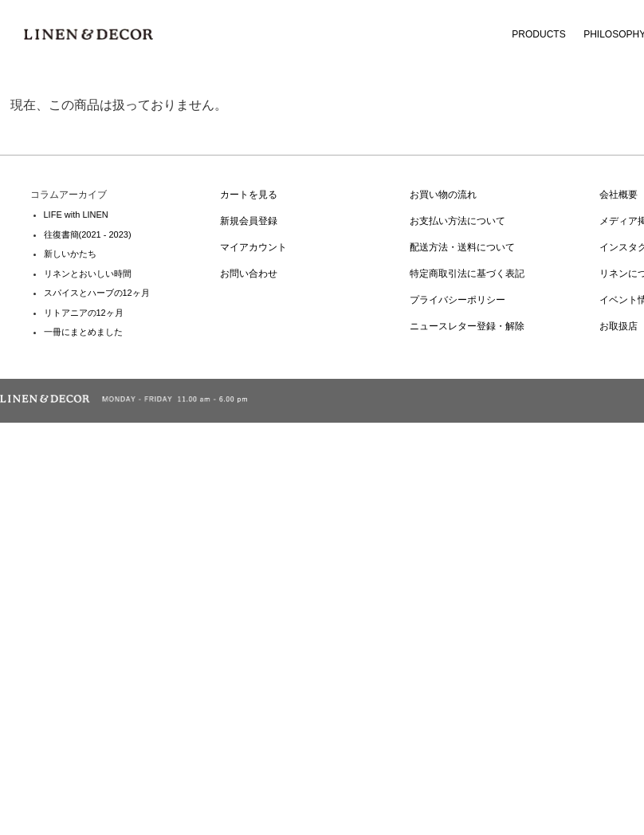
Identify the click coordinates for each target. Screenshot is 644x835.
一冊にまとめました (83, 332)
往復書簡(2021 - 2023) (88, 234)
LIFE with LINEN (76, 215)
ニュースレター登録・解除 (467, 326)
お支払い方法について (457, 221)
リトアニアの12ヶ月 (84, 313)
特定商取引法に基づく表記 (467, 274)
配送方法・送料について (462, 247)
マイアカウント (253, 247)
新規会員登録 (249, 221)
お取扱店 (618, 326)
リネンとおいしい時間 (88, 274)
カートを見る (249, 195)
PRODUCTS (538, 34)
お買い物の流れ (443, 195)
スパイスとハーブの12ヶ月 (97, 293)
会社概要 (618, 195)
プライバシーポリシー (457, 300)
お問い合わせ (249, 274)
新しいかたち (70, 254)
